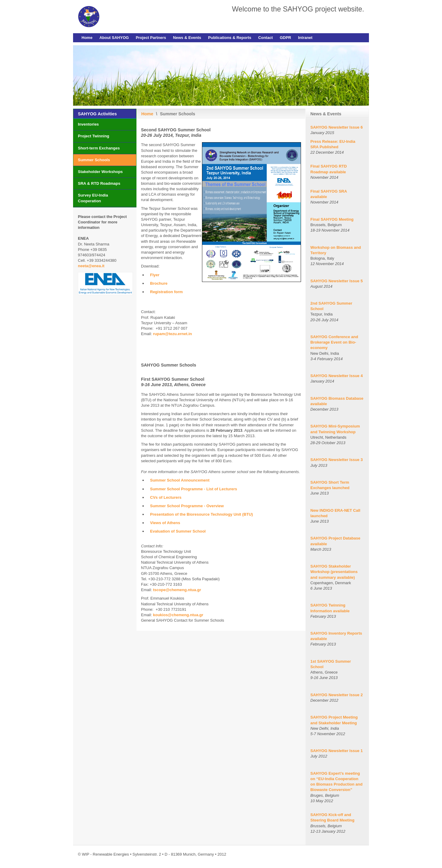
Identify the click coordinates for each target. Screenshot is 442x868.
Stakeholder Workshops (100, 172)
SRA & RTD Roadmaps (99, 183)
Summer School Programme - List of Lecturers (194, 489)
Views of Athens (165, 523)
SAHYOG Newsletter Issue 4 (336, 376)
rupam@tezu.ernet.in (173, 334)
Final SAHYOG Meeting (332, 219)
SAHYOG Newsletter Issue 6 (336, 127)
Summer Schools (94, 160)
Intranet (305, 38)
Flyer (155, 275)
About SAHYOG (114, 38)
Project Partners (151, 38)
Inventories (88, 124)
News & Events (187, 38)
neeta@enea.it (91, 266)
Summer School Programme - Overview (187, 506)
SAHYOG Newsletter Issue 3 (336, 460)
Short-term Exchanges (99, 148)
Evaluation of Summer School (178, 531)
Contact (265, 38)
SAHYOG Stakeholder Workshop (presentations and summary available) (334, 572)
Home (87, 38)
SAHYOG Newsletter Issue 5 (336, 281)
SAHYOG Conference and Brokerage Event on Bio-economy (334, 342)
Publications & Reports (230, 38)
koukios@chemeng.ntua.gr (178, 615)
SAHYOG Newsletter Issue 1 (336, 751)
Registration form (166, 292)
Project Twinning (94, 136)
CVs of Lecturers (166, 497)
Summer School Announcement (180, 480)
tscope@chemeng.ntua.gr (177, 590)
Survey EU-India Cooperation (93, 198)
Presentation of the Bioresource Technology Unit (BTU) (202, 514)
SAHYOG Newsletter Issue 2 (336, 695)
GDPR (286, 38)
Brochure (159, 283)
